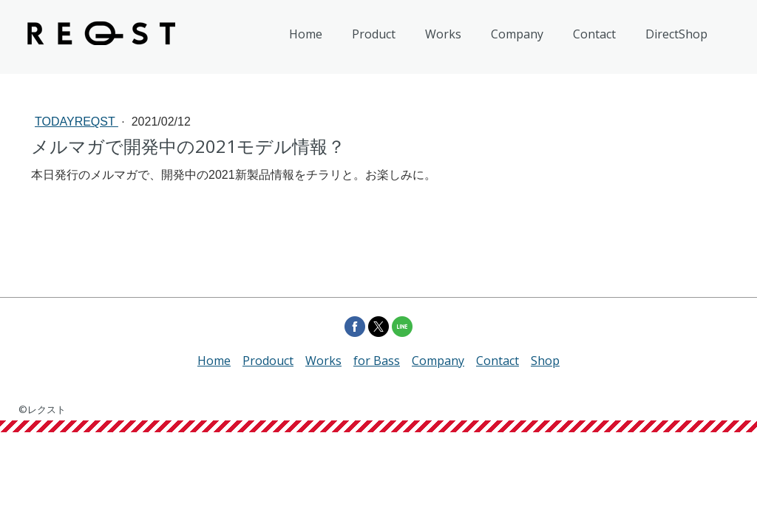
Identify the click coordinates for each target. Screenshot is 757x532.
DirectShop (676, 34)
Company (517, 34)
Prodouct (268, 361)
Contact (594, 34)
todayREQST (77, 122)
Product (374, 34)
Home (306, 34)
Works (443, 34)
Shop (545, 361)
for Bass (377, 361)
